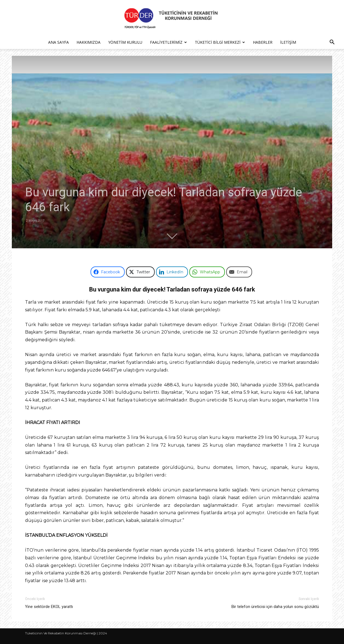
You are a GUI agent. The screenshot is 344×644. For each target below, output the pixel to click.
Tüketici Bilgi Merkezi (220, 42)
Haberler (263, 42)
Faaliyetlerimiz (168, 42)
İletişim (288, 42)
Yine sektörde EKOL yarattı (49, 607)
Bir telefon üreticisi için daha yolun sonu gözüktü (275, 607)
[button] (332, 43)
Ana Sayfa (58, 42)
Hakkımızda (88, 42)
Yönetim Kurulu (125, 42)
